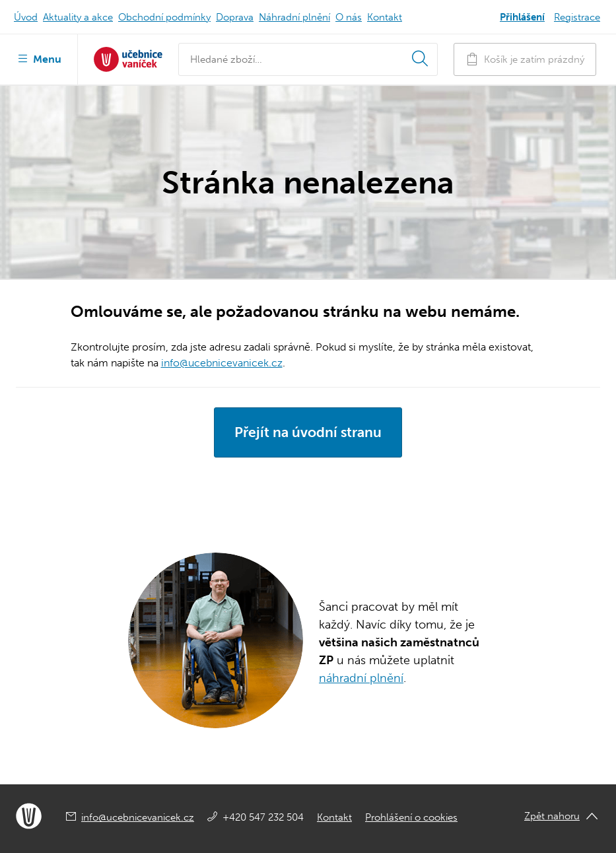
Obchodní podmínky (164, 17)
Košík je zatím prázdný (525, 59)
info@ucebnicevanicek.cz (222, 363)
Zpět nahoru (552, 816)
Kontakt (385, 17)
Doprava (235, 17)
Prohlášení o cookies (411, 817)
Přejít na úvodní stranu (308, 432)
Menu (39, 58)
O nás (349, 17)
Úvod (26, 17)
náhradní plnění (361, 678)
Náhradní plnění (294, 17)
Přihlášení (522, 17)
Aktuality (78, 17)
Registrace (577, 17)
